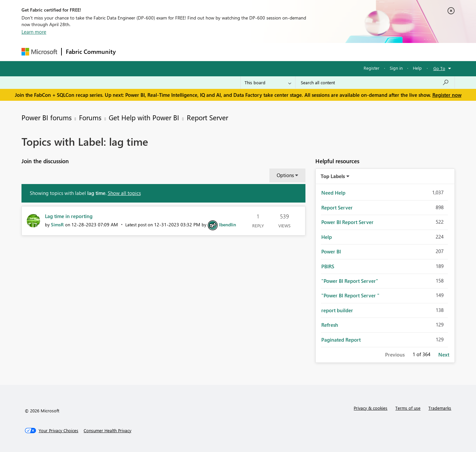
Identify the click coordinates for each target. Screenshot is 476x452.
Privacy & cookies (371, 408)
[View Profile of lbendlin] (228, 225)
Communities (216, 52)
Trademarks (440, 408)
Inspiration (160, 52)
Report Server (207, 117)
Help (417, 68)
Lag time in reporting (69, 216)
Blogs (246, 52)
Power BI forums (47, 117)
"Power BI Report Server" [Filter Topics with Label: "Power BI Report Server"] (350, 281)
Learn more (34, 32)
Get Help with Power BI (144, 117)
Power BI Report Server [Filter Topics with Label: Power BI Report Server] (347, 222)
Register (372, 68)
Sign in (396, 68)
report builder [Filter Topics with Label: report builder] (337, 310)
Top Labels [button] (333, 176)
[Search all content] (375, 83)
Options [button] (285, 175)
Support (299, 52)
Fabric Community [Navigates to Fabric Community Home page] (91, 52)
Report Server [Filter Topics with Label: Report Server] (337, 207)
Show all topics (124, 193)
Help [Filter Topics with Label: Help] (327, 237)
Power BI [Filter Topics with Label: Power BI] (331, 251)
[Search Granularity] (268, 83)
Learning (271, 52)
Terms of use (408, 408)
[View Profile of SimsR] (57, 225)
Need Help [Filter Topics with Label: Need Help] (333, 193)
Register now (447, 95)
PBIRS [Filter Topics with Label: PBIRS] (328, 266)
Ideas (187, 52)
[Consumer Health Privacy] (107, 431)
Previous (395, 355)
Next (444, 355)
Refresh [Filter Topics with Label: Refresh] (330, 325)
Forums (131, 52)
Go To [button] (439, 68)
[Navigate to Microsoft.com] (39, 52)
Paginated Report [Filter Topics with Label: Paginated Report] (341, 340)
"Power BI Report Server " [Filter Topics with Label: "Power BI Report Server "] (350, 295)
